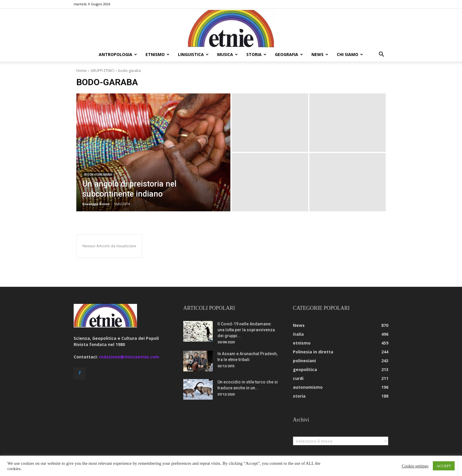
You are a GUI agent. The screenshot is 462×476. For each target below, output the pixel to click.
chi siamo (350, 54)
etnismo (157, 54)
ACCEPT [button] (444, 466)
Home (81, 71)
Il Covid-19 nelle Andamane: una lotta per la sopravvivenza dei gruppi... (246, 330)
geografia (289, 54)
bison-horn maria (98, 175)
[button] (381, 55)
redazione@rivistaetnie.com (129, 357)
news (320, 54)
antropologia (118, 54)
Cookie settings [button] (415, 466)
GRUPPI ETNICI (102, 71)
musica (227, 54)
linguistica (193, 54)
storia (256, 54)
